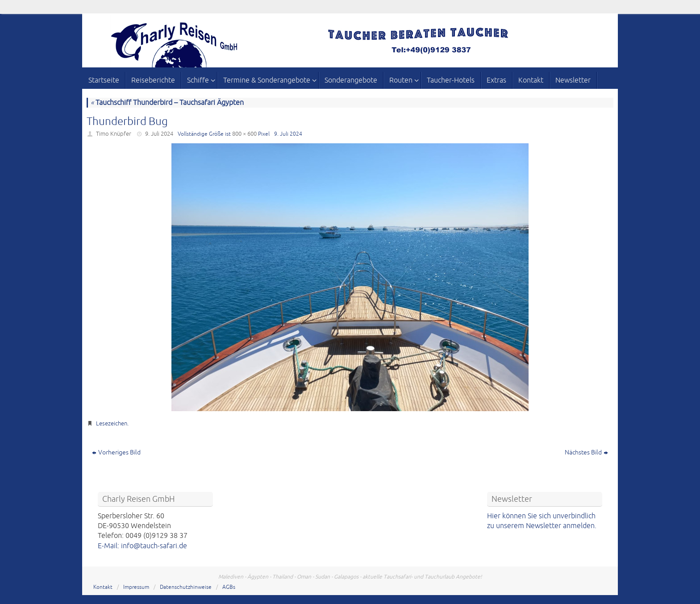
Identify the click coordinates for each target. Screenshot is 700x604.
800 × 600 (244, 134)
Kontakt (103, 587)
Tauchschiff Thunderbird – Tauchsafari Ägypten (167, 103)
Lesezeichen (112, 424)
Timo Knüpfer (114, 134)
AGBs (229, 587)
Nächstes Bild (586, 452)
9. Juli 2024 (159, 134)
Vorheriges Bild (116, 452)
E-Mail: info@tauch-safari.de (142, 546)
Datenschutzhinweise (186, 587)
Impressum (136, 587)
